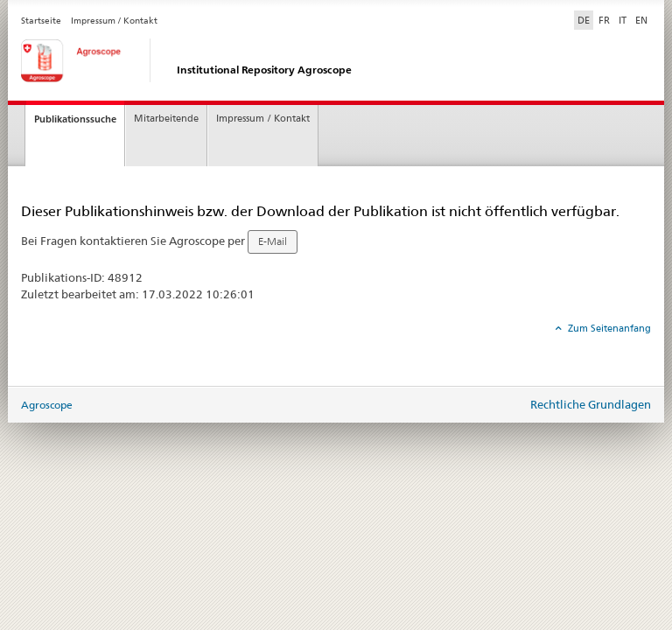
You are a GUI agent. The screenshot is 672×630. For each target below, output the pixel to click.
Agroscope (47, 405)
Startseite (41, 21)
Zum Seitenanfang (608, 328)
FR (604, 20)
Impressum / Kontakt (114, 21)
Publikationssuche (75, 119)
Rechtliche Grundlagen (591, 404)
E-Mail (273, 241)
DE (585, 19)
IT (623, 20)
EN (641, 20)
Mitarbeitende (166, 119)
